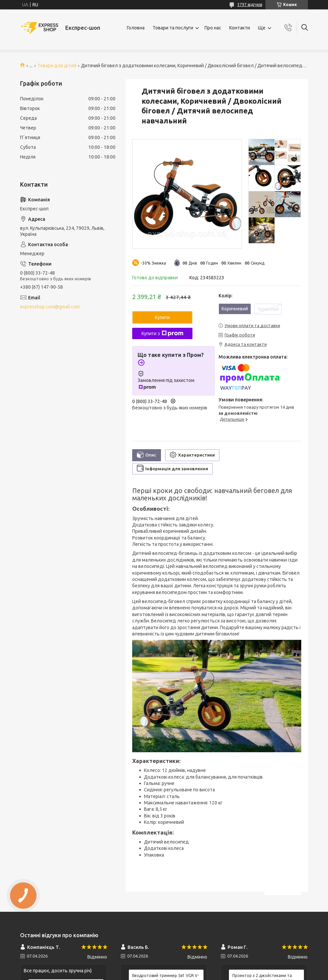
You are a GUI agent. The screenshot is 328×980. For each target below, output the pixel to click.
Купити (162, 317)
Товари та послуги (173, 28)
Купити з (162, 333)
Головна (136, 28)
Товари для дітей (57, 66)
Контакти (240, 28)
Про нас (213, 28)
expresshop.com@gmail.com (50, 307)
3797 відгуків (250, 5)
